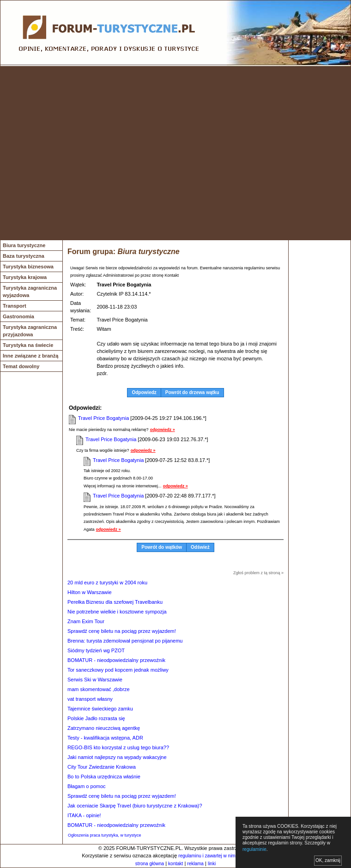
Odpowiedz (144, 392)
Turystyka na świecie (28, 345)
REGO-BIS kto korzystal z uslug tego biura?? (118, 747)
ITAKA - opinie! (84, 815)
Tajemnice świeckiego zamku (100, 709)
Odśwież (200, 547)
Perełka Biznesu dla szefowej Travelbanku (115, 602)
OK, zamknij (328, 860)
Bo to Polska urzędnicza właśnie (104, 777)
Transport (15, 306)
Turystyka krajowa (25, 277)
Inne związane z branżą (30, 356)
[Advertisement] (87, 153)
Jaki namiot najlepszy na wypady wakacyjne (117, 757)
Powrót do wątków (162, 547)
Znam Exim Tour (86, 621)
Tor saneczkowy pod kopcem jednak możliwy (118, 670)
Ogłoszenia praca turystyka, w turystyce (105, 835)
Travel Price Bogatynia (103, 418)
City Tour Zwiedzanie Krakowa (102, 767)
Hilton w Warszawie (90, 592)
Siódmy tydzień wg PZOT (96, 650)
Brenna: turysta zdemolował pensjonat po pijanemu (125, 641)
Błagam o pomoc (87, 786)
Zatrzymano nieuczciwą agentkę (104, 728)
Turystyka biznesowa (28, 267)
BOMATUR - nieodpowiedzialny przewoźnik (116, 660)
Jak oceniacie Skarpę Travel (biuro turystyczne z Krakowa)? (135, 806)
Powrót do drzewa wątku (192, 392)
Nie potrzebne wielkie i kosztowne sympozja (117, 612)
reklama (195, 864)
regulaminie (254, 849)
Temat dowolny (21, 366)
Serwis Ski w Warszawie (95, 680)
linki (212, 864)
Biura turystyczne (24, 245)
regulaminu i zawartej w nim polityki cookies (223, 856)
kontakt (175, 864)
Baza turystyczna (24, 256)
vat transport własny (90, 699)
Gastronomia (18, 316)
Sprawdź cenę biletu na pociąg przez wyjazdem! (122, 631)
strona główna (150, 864)
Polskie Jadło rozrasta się (96, 718)
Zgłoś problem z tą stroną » (258, 573)
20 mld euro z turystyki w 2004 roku (107, 583)
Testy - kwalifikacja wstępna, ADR (105, 738)
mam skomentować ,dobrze (99, 689)
